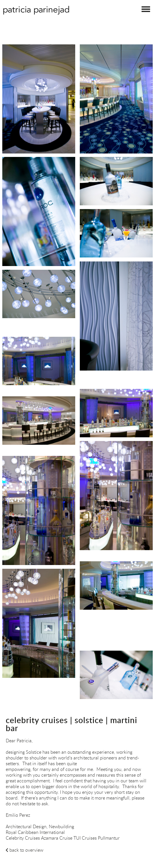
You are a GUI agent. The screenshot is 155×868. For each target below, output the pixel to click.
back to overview (26, 850)
